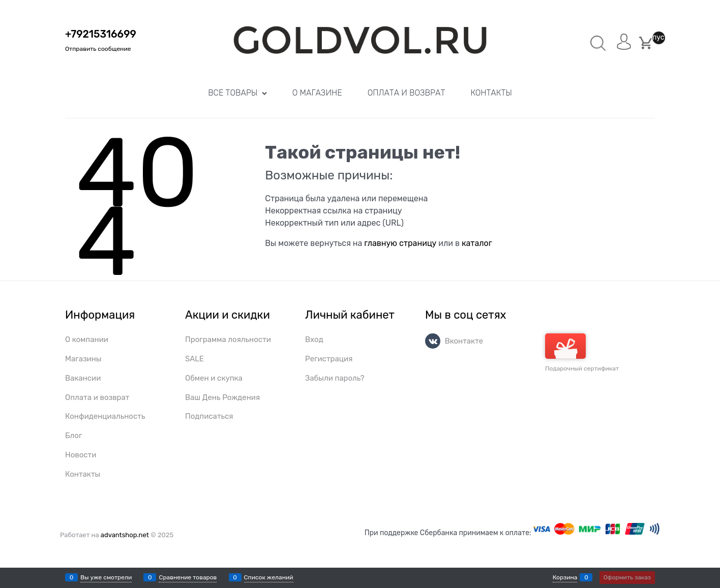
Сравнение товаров (188, 577)
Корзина (565, 577)
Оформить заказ (627, 577)
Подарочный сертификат (582, 353)
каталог (477, 243)
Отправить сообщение (98, 49)
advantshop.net (125, 535)
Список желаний (269, 577)
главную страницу (400, 243)
